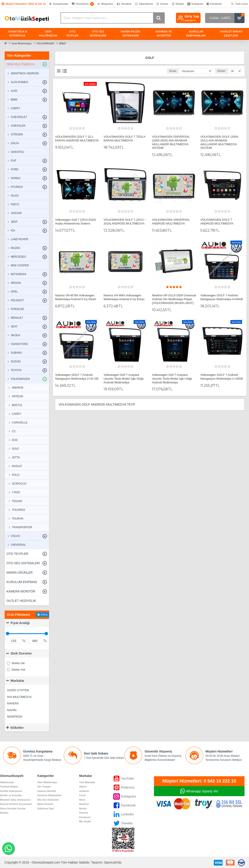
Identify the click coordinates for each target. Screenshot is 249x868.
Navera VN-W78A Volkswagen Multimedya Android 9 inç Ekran (76, 297)
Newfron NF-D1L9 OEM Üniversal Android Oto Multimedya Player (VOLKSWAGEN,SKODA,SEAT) (174, 299)
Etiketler (17, 728)
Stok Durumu (21, 653)
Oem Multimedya (22, 43)
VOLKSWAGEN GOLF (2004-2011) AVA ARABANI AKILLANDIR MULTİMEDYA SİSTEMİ (220, 142)
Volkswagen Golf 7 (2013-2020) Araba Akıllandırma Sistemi (76, 222)
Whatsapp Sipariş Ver (202, 791)
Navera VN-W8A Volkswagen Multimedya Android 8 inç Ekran (124, 297)
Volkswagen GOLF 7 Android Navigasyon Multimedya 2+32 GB (77, 377)
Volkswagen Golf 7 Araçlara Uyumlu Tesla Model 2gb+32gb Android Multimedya (124, 379)
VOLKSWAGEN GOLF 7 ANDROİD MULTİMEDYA (217, 222)
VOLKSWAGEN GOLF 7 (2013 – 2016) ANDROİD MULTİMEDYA (125, 222)
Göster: (222, 71)
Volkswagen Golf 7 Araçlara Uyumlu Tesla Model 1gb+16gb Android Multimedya (172, 379)
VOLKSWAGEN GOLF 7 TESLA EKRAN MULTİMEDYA (124, 139)
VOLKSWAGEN (45, 43)
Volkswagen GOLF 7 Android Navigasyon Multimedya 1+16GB (222, 377)
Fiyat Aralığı (20, 623)
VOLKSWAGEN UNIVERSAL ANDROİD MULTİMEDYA (171, 222)
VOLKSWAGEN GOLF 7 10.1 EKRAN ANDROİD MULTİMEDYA (77, 139)
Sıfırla (44, 615)
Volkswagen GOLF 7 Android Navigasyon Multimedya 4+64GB (222, 297)
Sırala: (173, 71)
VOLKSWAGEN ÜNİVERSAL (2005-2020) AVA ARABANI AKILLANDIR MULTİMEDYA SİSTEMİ (171, 142)
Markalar (17, 681)
